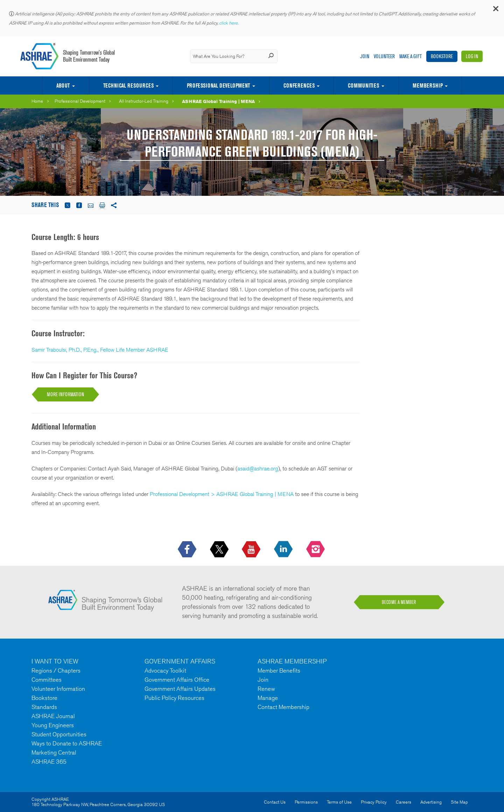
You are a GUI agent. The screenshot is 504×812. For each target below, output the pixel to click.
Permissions (306, 802)
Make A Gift (411, 56)
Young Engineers (53, 725)
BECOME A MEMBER (399, 602)
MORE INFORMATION (65, 394)
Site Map (459, 802)
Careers (404, 802)
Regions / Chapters (56, 670)
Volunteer (384, 56)
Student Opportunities (59, 734)
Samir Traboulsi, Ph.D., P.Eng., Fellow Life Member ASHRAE (100, 350)
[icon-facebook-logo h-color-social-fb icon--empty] (188, 550)
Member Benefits (279, 670)
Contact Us (275, 802)
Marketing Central (54, 752)
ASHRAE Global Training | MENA (218, 101)
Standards (44, 707)
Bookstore (442, 56)
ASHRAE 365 (49, 762)
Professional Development (218, 85)
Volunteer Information (58, 689)
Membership (428, 85)
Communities (363, 85)
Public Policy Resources (174, 698)
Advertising (431, 802)
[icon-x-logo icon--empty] (220, 550)
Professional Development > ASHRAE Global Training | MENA (222, 494)
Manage (268, 698)
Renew (266, 689)
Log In (472, 56)
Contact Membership (283, 707)
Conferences (299, 85)
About (63, 85)
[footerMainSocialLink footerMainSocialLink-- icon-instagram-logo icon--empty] (316, 550)
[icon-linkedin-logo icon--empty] (284, 550)
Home (37, 101)
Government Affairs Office (177, 680)
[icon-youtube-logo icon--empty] (252, 550)
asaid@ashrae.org (258, 469)
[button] (495, 10)
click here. (229, 23)
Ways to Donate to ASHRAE (67, 743)
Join (365, 56)
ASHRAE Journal (53, 716)
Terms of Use (339, 802)
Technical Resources (128, 85)
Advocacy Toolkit (165, 670)
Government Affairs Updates (180, 689)
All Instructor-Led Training (144, 101)
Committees (47, 680)
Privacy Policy (374, 802)
